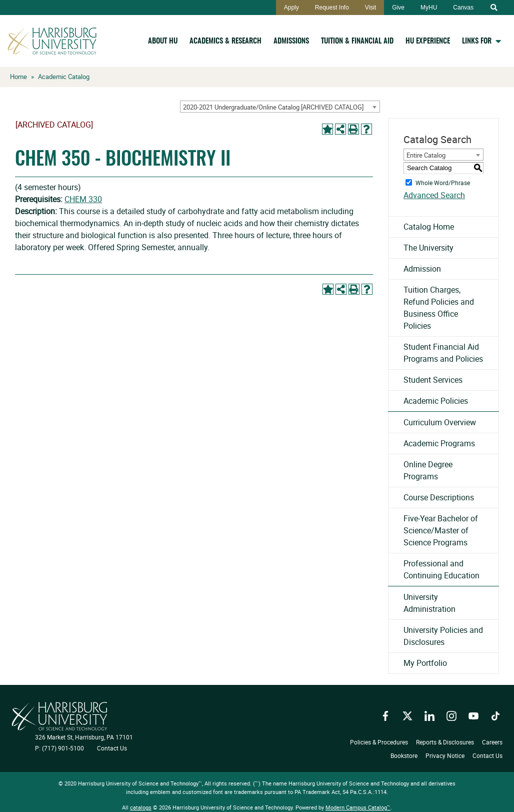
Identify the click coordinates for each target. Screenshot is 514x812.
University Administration (429, 603)
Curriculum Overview (440, 422)
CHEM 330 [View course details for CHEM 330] (83, 199)
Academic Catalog (64, 77)
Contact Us (112, 748)
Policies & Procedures (379, 742)
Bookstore (404, 755)
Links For (477, 41)
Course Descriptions (439, 497)
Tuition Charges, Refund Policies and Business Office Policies (439, 308)
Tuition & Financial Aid (357, 41)
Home (18, 77)
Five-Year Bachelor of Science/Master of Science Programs (441, 530)
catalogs (141, 807)
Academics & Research (225, 41)
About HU (163, 41)
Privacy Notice (445, 755)
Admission (422, 269)
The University (428, 248)
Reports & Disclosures (445, 742)
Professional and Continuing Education (441, 569)
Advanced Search (434, 195)
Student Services (433, 380)
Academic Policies (436, 401)
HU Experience (428, 41)
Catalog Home (429, 227)
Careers (492, 742)
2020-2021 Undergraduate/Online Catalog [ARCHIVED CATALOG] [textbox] (273, 107)
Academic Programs (439, 443)
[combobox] (280, 107)
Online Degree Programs (428, 470)
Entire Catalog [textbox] (426, 155)
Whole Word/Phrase (443, 182)
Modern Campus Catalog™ (358, 807)
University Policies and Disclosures (443, 636)
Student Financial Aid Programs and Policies (443, 353)
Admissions (291, 41)
